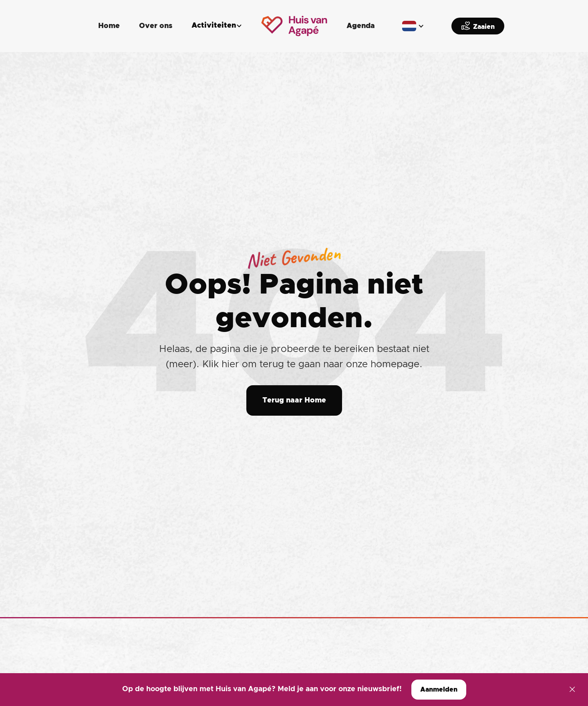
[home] (294, 26)
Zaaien (478, 26)
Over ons (156, 26)
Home (109, 26)
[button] (217, 26)
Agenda (361, 26)
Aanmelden (439, 690)
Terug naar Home (294, 400)
